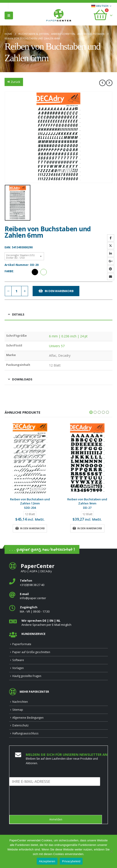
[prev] (102, 83)
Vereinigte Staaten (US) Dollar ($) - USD (20, 256)
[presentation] (44, 807)
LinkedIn (111, 253)
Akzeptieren (47, 861)
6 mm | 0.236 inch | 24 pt (68, 336)
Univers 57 (57, 346)
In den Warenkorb (59, 291)
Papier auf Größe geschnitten (31, 652)
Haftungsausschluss (25, 733)
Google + (111, 261)
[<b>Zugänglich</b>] (58, 609)
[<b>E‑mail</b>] (58, 596)
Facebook (111, 238)
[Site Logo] (59, 16)
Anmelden (56, 819)
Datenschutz (20, 725)
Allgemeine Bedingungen (28, 718)
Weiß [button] (44, 272)
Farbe (9, 271)
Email (111, 277)
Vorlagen (18, 668)
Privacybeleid (71, 861)
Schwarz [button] (35, 272)
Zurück (14, 82)
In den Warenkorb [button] (32, 528)
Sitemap (18, 710)
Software (18, 660)
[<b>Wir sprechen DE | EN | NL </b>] (58, 623)
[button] (9, 15)
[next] (109, 83)
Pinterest (111, 269)
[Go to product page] (30, 458)
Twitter (111, 246)
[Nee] (111, 851)
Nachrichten (20, 702)
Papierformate (22, 644)
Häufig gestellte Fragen (27, 676)
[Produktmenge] (16, 291)
